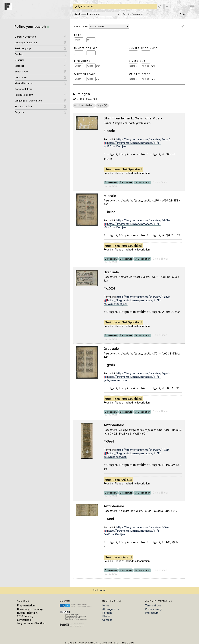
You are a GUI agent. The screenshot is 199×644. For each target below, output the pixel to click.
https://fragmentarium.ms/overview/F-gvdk (143, 373)
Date (78, 35)
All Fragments (111, 609)
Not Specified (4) (84, 105)
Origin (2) (102, 105)
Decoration (21, 77)
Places (106, 616)
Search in (101, 26)
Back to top (100, 590)
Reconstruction (23, 106)
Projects (19, 112)
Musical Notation (24, 83)
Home (106, 606)
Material (19, 66)
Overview (112, 182)
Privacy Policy (153, 609)
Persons (107, 613)
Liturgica (20, 60)
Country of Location (26, 43)
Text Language (23, 48)
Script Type (21, 72)
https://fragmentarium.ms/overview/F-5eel (143, 527)
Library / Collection (25, 37)
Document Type (24, 89)
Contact (107, 620)
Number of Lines (86, 48)
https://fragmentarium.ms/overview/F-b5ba (143, 220)
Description (144, 182)
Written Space (85, 74)
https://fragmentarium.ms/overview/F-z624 (143, 297)
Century (19, 54)
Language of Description (28, 101)
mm (98, 66)
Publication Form (24, 95)
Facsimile (127, 182)
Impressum (152, 613)
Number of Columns (143, 48)
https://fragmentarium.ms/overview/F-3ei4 (143, 450)
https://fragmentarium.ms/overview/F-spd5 (143, 139)
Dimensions (82, 61)
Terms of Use (153, 606)
